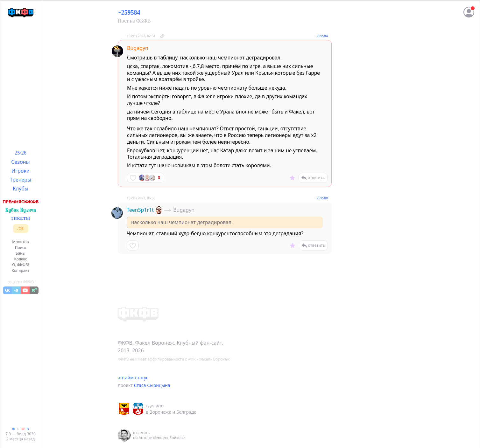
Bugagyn (138, 48)
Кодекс (20, 259)
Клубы (21, 189)
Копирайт (20, 270)
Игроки (21, 171)
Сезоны (20, 162)
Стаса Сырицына (152, 385)
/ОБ (21, 229)
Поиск (21, 248)
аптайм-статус (133, 378)
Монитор (21, 242)
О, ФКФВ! (21, 265)
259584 (322, 36)
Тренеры (21, 180)
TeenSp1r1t (140, 210)
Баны (21, 253)
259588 (322, 198)
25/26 (20, 153)
